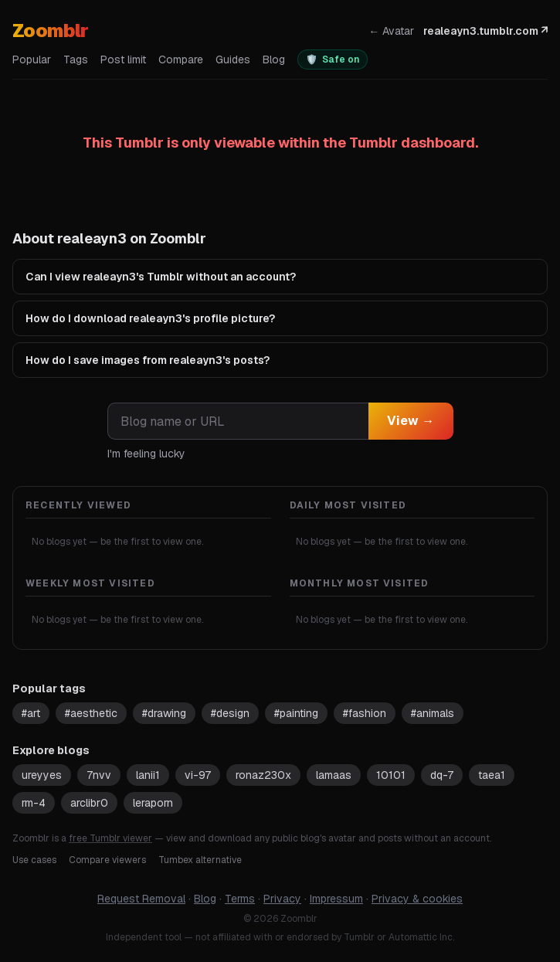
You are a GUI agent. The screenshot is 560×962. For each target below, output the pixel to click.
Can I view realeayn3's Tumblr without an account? (161, 277)
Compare (181, 59)
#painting (296, 713)
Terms (240, 899)
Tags (76, 59)
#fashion (365, 713)
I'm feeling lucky (146, 454)
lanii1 (148, 775)
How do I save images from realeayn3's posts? (148, 360)
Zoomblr (51, 31)
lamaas (334, 775)
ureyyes (42, 775)
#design (230, 713)
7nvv (99, 775)
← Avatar (391, 31)
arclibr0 (89, 803)
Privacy (282, 899)
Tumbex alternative (200, 860)
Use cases (34, 860)
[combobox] (238, 421)
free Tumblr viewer (110, 838)
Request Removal (141, 899)
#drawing (164, 713)
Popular (32, 59)
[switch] (333, 59)
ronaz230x (263, 775)
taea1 (492, 775)
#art (31, 713)
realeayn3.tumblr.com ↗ (485, 31)
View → (411, 421)
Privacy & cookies (417, 899)
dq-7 (442, 775)
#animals (433, 713)
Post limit (123, 59)
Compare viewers (107, 860)
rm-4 (34, 803)
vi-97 (198, 775)
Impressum (336, 899)
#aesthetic (91, 713)
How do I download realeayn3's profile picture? (150, 318)
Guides (233, 59)
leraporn (153, 803)
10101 (391, 775)
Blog (274, 59)
